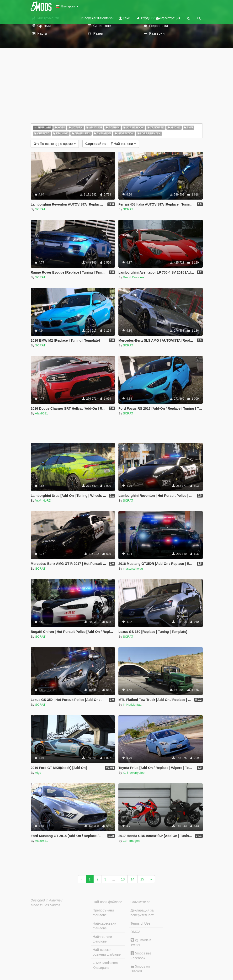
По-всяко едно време (55, 144)
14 (132, 879)
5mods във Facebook (141, 956)
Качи (125, 18)
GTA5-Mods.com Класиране (105, 965)
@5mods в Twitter (141, 942)
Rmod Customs (134, 277)
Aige (38, 773)
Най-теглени (111, 144)
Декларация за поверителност (142, 913)
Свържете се (140, 902)
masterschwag (133, 569)
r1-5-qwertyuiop (134, 773)
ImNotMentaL (132, 705)
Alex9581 (42, 413)
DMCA (135, 932)
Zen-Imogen (131, 841)
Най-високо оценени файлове (107, 952)
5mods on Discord (140, 969)
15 (142, 879)
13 (123, 879)
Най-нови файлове (108, 902)
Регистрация (168, 18)
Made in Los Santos (46, 905)
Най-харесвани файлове (105, 926)
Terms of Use (140, 923)
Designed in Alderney (47, 900)
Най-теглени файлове (103, 939)
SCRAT (40, 209)
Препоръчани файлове (103, 913)
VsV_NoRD (43, 501)
